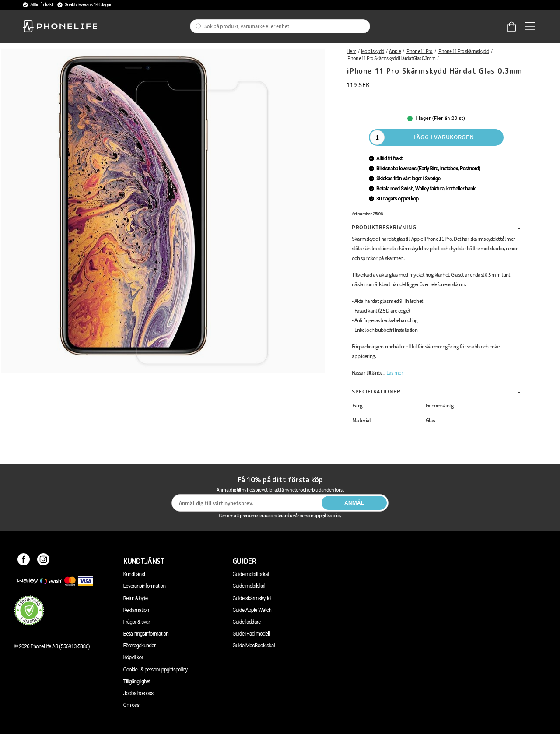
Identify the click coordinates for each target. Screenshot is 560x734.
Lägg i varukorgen (444, 137)
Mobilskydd (373, 51)
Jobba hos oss (138, 693)
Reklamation (136, 610)
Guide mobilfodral (250, 574)
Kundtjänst (134, 574)
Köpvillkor (133, 657)
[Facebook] (24, 561)
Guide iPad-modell (251, 634)
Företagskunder (140, 646)
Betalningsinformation (146, 634)
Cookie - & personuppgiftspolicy (156, 670)
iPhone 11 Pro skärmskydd (463, 51)
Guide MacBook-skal (254, 646)
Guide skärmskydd (251, 598)
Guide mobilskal (249, 586)
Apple (395, 51)
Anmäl (354, 503)
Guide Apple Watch (252, 610)
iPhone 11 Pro (419, 51)
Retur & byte (136, 598)
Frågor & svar (137, 622)
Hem (351, 51)
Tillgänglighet (137, 681)
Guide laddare (246, 622)
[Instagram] (44, 561)
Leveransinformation (145, 586)
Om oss (131, 705)
